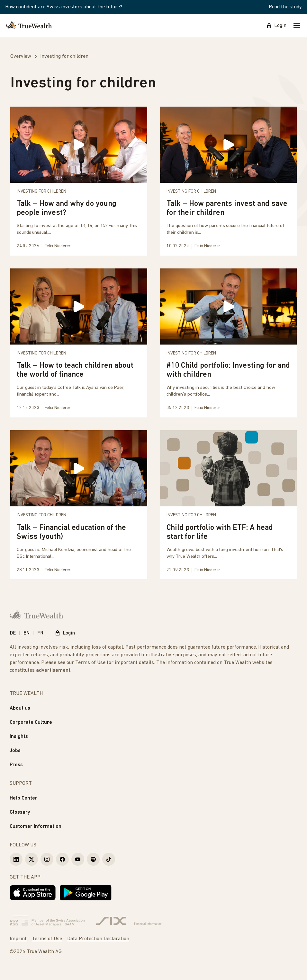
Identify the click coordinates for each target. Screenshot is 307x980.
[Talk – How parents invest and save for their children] (229, 181)
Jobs (15, 751)
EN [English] (27, 633)
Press (16, 765)
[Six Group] (129, 921)
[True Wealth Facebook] (62, 859)
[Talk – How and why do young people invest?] (79, 181)
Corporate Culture (31, 722)
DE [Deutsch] (13, 633)
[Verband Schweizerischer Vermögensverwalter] (47, 921)
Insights (19, 737)
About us (20, 708)
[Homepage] (29, 26)
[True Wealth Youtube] (78, 859)
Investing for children (41, 192)
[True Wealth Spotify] (93, 859)
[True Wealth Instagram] (47, 859)
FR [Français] (40, 633)
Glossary (20, 812)
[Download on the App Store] (33, 893)
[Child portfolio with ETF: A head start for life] (229, 505)
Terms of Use (90, 663)
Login (276, 26)
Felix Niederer (58, 246)
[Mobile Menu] (297, 26)
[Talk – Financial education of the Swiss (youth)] (79, 505)
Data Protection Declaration (98, 939)
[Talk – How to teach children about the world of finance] (79, 343)
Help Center (23, 798)
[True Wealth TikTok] (109, 859)
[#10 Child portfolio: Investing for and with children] (229, 343)
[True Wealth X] (32, 859)
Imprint (18, 939)
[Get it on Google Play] (86, 893)
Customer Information (36, 827)
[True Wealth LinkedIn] (16, 859)
